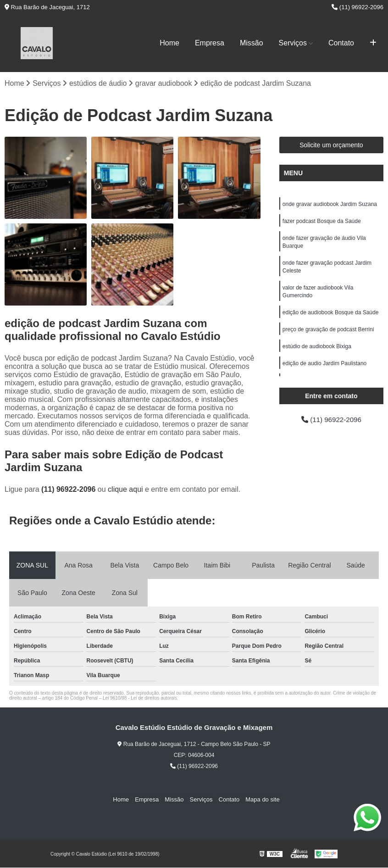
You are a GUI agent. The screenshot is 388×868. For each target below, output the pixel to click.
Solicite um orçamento (331, 145)
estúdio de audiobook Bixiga (317, 351)
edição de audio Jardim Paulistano (324, 369)
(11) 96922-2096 (358, 7)
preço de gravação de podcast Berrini (328, 334)
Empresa (210, 43)
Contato (341, 43)
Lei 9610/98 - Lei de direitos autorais (140, 698)
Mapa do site (259, 799)
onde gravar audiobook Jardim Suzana (330, 205)
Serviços (293, 43)
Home (169, 43)
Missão (252, 43)
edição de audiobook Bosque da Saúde (331, 317)
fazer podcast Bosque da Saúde (322, 222)
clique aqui (125, 490)
